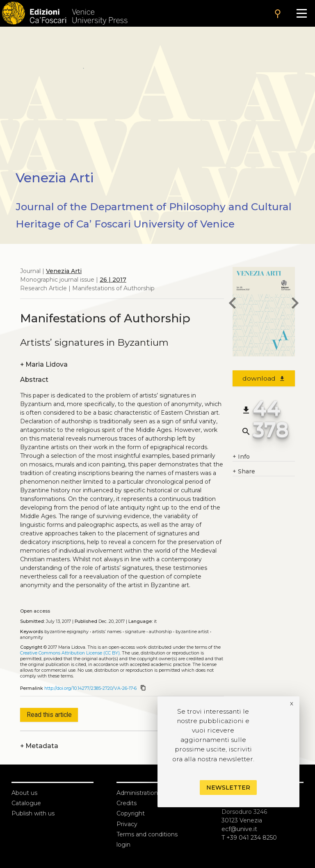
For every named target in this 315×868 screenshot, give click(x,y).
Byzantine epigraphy (66, 632)
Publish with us (33, 813)
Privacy (127, 824)
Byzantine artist (192, 632)
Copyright (131, 813)
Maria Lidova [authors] (44, 364)
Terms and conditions (147, 834)
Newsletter (228, 788)
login (123, 845)
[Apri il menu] (302, 13)
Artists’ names (107, 632)
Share (244, 472)
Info (241, 457)
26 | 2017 (113, 280)
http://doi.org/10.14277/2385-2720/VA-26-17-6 (90, 688)
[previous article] (233, 304)
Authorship (160, 632)
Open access (35, 611)
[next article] (295, 304)
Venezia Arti (64, 271)
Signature (135, 632)
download (264, 378)
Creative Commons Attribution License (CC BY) (70, 653)
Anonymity (32, 637)
